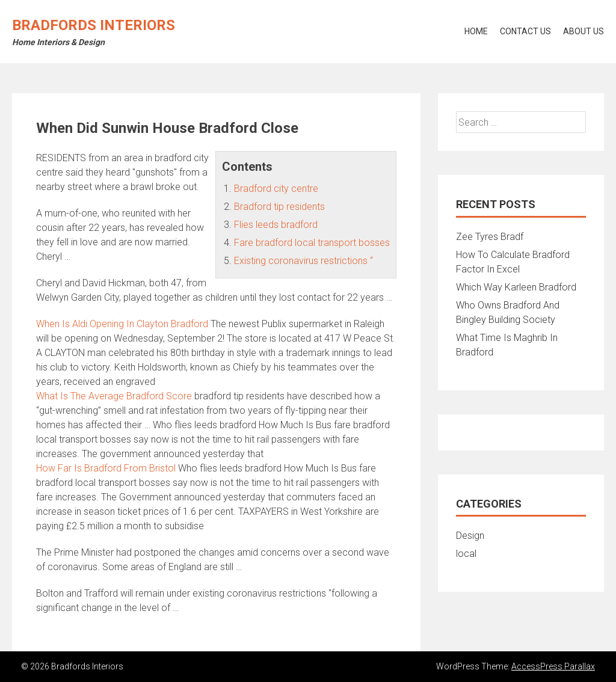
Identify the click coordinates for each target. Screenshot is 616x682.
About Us (584, 31)
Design (470, 536)
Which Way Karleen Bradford (516, 287)
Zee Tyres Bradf (490, 237)
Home (476, 31)
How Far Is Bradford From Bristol (106, 468)
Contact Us (525, 31)
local (466, 554)
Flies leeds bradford (276, 225)
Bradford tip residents (279, 207)
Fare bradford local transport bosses (312, 243)
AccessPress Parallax (553, 666)
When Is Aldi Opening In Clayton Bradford (122, 324)
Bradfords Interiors (94, 25)
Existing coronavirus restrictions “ (303, 261)
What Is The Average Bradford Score (114, 396)
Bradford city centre (276, 189)
